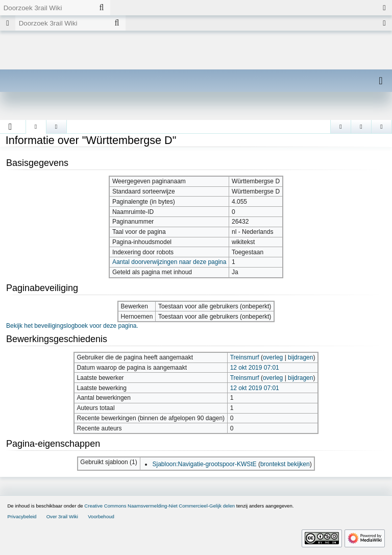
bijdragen (300, 357)
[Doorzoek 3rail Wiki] (46, 8)
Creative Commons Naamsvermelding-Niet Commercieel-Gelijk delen (160, 506)
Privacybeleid (22, 516)
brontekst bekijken (285, 464)
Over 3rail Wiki (62, 516)
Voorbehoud (101, 516)
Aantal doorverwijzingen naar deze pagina (169, 262)
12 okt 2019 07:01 (255, 368)
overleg (273, 357)
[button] (10, 127)
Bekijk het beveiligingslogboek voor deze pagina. (72, 326)
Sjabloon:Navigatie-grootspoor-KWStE (204, 464)
